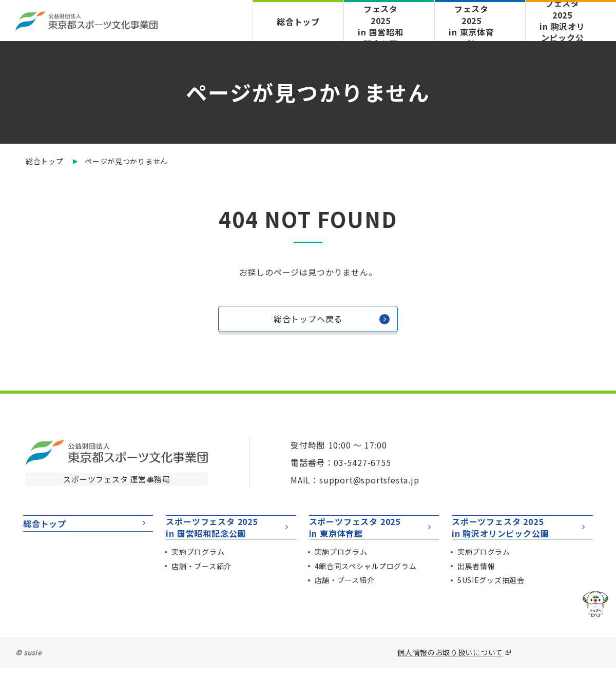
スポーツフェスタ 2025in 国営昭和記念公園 (228, 534)
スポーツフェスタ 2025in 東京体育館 (371, 534)
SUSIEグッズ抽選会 (491, 593)
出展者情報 (476, 579)
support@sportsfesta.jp (369, 480)
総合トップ (298, 21)
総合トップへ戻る (332, 322)
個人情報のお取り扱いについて (450, 665)
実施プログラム (198, 565)
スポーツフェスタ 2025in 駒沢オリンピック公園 (520, 534)
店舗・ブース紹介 (201, 579)
